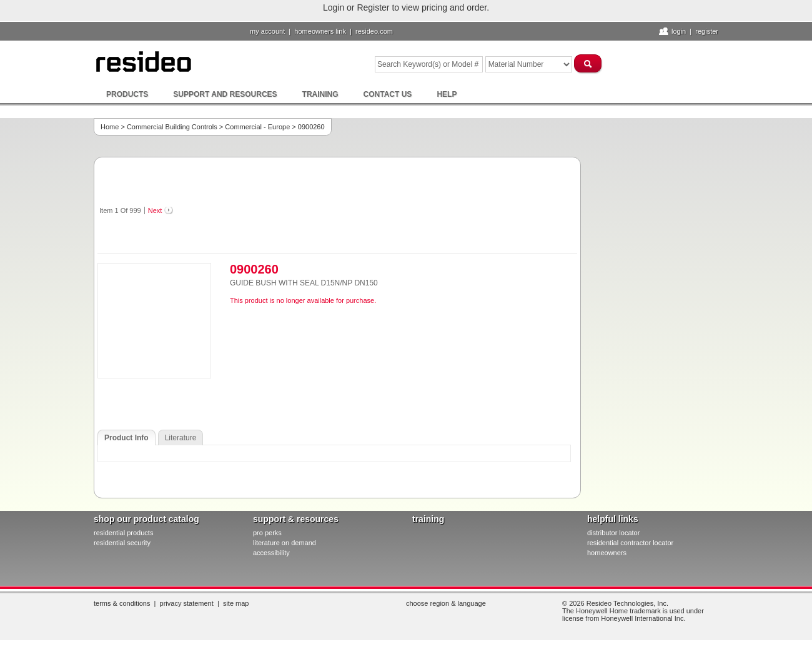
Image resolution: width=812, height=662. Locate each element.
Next (155, 210)
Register (707, 31)
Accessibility (271, 553)
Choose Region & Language (446, 603)
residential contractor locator (630, 543)
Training (320, 94)
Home (110, 127)
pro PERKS (267, 533)
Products (127, 94)
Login (679, 31)
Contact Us (388, 94)
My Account (267, 31)
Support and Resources (225, 94)
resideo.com (374, 31)
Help (447, 94)
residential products (123, 533)
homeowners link (320, 31)
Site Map (236, 603)
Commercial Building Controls (172, 127)
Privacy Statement (187, 603)
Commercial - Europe (257, 127)
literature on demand (285, 543)
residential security (122, 543)
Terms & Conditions (122, 603)
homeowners (607, 553)
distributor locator (613, 533)
